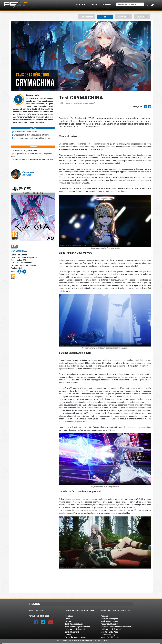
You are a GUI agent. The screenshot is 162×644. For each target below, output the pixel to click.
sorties (107, 5)
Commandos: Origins (109, 635)
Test (105, 17)
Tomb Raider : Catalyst (74, 624)
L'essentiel (87, 17)
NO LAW (68, 621)
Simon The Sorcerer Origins (75, 637)
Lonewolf (92, 103)
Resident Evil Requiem (109, 624)
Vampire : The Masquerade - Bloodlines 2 (117, 627)
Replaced (104, 616)
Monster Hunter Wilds (109, 632)
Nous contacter (36, 611)
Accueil (81, 5)
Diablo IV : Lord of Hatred (75, 629)
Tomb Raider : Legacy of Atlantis (78, 627)
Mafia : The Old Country (110, 637)
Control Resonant (72, 632)
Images (124, 17)
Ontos (67, 619)
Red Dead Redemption (110, 619)
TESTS (94, 5)
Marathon (69, 616)
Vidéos (142, 17)
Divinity (68, 635)
